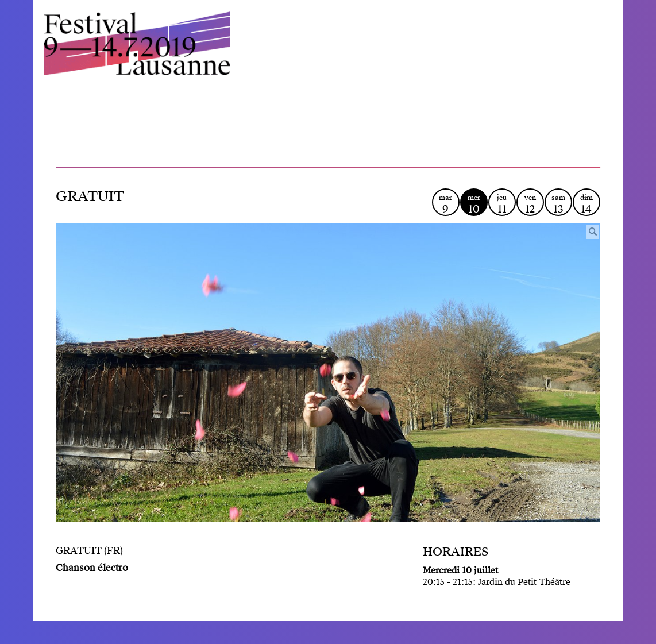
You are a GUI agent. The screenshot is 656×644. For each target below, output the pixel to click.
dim (586, 204)
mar (446, 204)
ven (530, 204)
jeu (502, 204)
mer (474, 204)
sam (558, 204)
